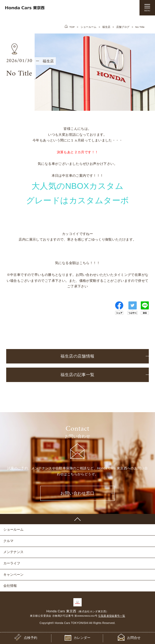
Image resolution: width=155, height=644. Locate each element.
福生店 (106, 27)
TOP (72, 27)
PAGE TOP (78, 519)
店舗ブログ (123, 27)
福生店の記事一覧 (77, 375)
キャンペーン (13, 575)
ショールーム (89, 27)
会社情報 (10, 586)
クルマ (8, 541)
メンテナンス (13, 552)
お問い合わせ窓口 (77, 493)
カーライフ (12, 563)
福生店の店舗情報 (77, 356)
